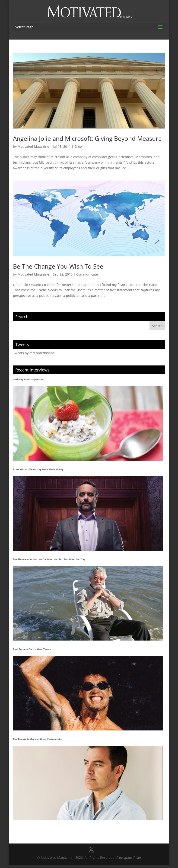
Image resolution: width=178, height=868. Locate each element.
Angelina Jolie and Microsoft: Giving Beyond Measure (87, 138)
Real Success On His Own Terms (32, 649)
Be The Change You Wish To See (58, 266)
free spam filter (129, 857)
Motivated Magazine (33, 146)
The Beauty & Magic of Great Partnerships (38, 739)
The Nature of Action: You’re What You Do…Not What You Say (49, 559)
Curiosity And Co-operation (29, 379)
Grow (78, 146)
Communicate (87, 274)
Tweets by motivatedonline (34, 353)
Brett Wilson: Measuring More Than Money (38, 469)
